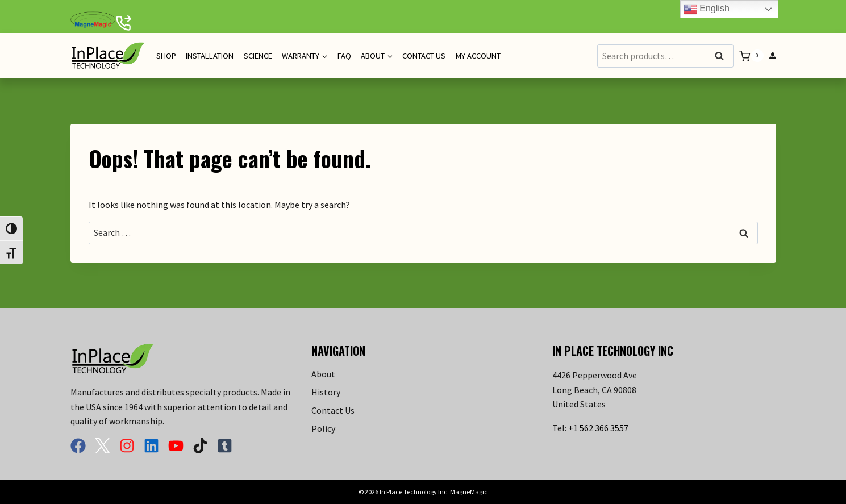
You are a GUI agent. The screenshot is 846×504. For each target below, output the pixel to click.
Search (723, 57)
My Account (478, 56)
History (326, 392)
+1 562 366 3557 (598, 428)
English (707, 9)
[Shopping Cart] (751, 56)
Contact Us (424, 56)
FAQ (344, 56)
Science (258, 56)
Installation (210, 56)
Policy (323, 428)
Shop (166, 56)
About (323, 374)
